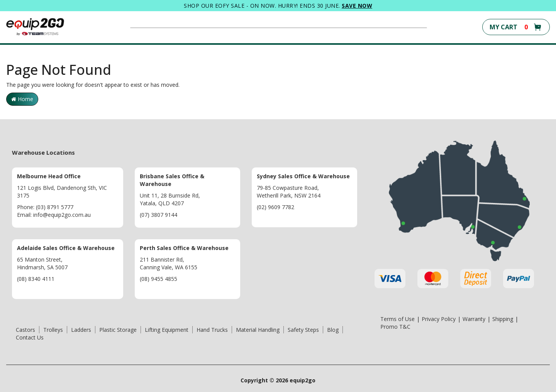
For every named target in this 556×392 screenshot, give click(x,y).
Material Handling (258, 330)
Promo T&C (395, 327)
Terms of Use (398, 319)
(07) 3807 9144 (158, 215)
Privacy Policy (439, 319)
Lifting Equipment (167, 330)
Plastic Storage (118, 330)
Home (22, 99)
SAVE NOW (357, 6)
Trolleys (53, 330)
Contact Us (30, 337)
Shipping (503, 319)
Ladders (81, 330)
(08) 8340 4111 (36, 279)
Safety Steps (303, 330)
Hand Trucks (212, 330)
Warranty (474, 319)
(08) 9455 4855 (158, 279)
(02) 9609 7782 (275, 207)
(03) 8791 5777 (55, 207)
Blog (333, 330)
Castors (25, 330)
